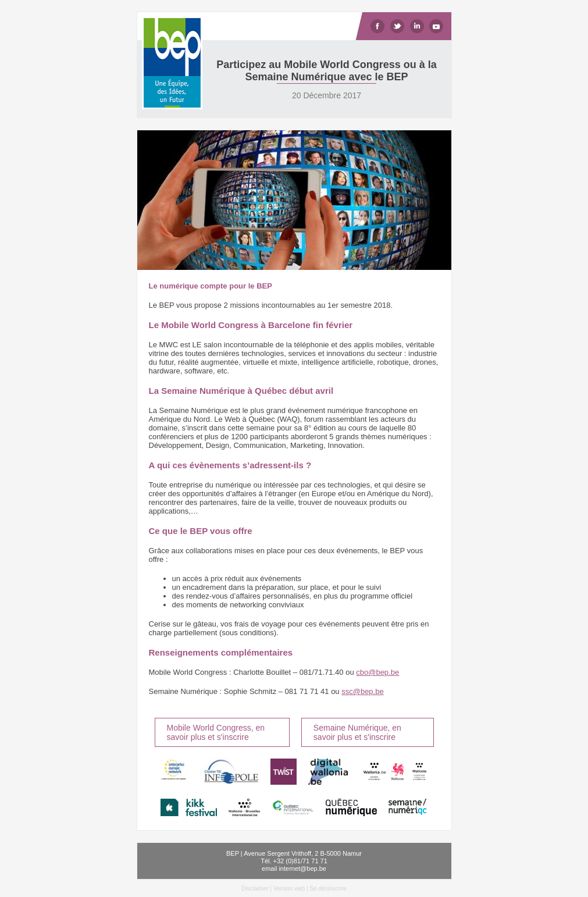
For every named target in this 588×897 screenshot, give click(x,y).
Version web (289, 889)
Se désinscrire (328, 889)
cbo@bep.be (377, 672)
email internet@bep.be (294, 868)
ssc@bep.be (362, 691)
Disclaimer (255, 889)
